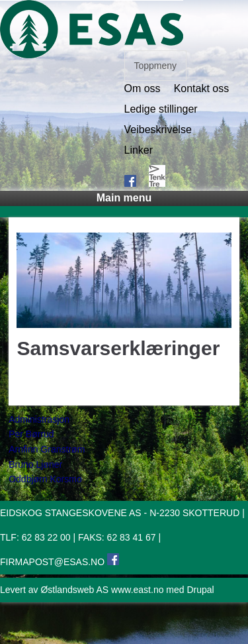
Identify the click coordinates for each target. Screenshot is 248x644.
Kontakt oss (202, 89)
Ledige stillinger (161, 109)
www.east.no (137, 590)
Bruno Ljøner (35, 464)
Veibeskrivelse (158, 130)
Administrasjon (39, 419)
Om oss (143, 89)
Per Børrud (31, 434)
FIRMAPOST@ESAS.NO (52, 562)
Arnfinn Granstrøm (47, 449)
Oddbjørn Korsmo (45, 479)
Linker (139, 150)
